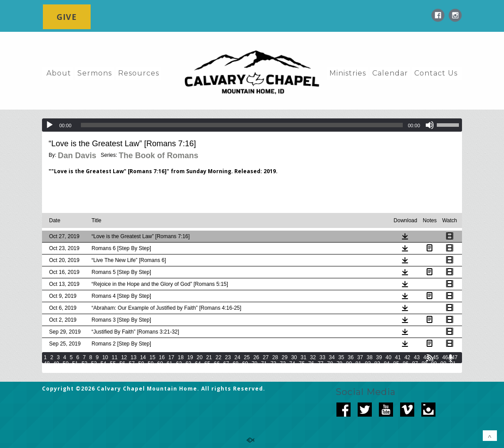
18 (181, 357)
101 (136, 370)
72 (273, 364)
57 (132, 364)
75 (302, 364)
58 (141, 364)
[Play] (50, 125)
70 (254, 364)
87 (415, 364)
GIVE (67, 17)
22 (219, 357)
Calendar (390, 73)
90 (443, 364)
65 (207, 364)
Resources (139, 73)
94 (66, 370)
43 (417, 357)
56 (122, 364)
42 (407, 357)
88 (424, 364)
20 (200, 357)
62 (179, 364)
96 (84, 370)
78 (330, 364)
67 (226, 364)
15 (152, 357)
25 (247, 357)
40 (388, 357)
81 (358, 364)
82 (368, 364)
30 (294, 357)
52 (84, 364)
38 (369, 357)
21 (209, 357)
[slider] (242, 125)
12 (124, 357)
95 (75, 370)
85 (396, 364)
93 (56, 370)
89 (434, 364)
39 (379, 357)
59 (151, 364)
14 (143, 357)
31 (304, 357)
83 (377, 364)
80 (349, 364)
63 (188, 364)
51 (75, 364)
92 (47, 370)
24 (237, 357)
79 (339, 364)
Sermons (95, 73)
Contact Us (436, 73)
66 (216, 364)
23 (228, 357)
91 (452, 364)
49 (56, 364)
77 (320, 364)
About (59, 73)
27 (265, 357)
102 (149, 370)
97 (94, 370)
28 (275, 357)
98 (103, 370)
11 (115, 357)
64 (198, 364)
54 (103, 364)
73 (283, 364)
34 (332, 357)
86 (406, 364)
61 (170, 364)
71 (264, 364)
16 (162, 357)
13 (133, 357)
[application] (252, 125)
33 (322, 357)
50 (66, 364)
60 (160, 364)
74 (292, 364)
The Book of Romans (158, 156)
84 (387, 364)
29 (284, 357)
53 (94, 364)
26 (256, 357)
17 (171, 357)
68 (235, 364)
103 (161, 370)
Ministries (348, 73)
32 (313, 357)
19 (190, 357)
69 (245, 364)
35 (341, 357)
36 (351, 357)
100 (124, 370)
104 (173, 370)
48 (47, 364)
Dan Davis (77, 156)
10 (105, 357)
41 (398, 357)
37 (360, 357)
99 (113, 370)
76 (311, 364)
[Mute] (430, 125)
